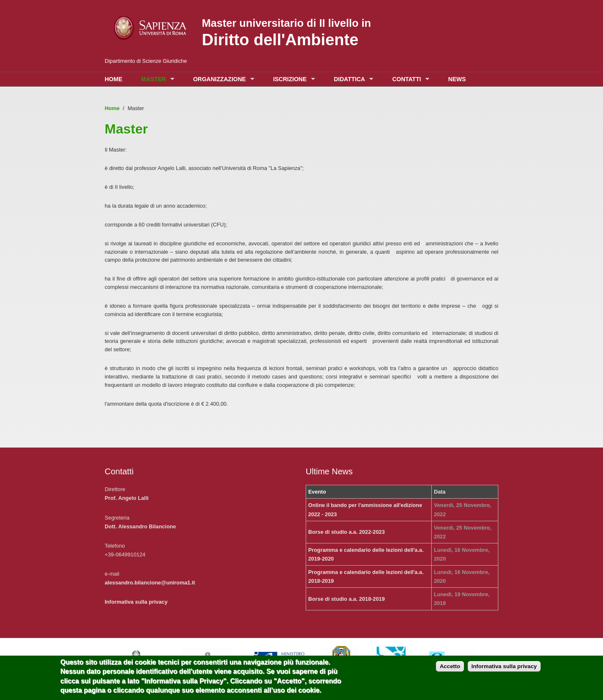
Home (113, 79)
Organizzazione (222, 79)
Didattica (351, 79)
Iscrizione (292, 79)
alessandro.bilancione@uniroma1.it (150, 583)
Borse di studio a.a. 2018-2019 (347, 599)
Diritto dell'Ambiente (280, 40)
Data (440, 492)
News (457, 79)
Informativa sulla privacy (136, 602)
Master (156, 79)
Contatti (409, 79)
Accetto (450, 670)
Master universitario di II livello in (286, 23)
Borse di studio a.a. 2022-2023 (347, 532)
